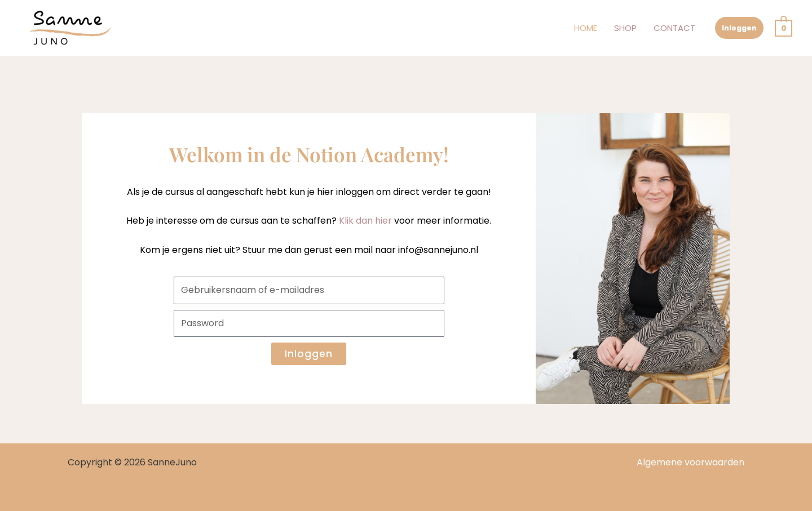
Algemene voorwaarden (690, 462)
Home (586, 28)
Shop (625, 28)
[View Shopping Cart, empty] (784, 28)
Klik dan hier (365, 221)
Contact (674, 28)
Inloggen (739, 28)
